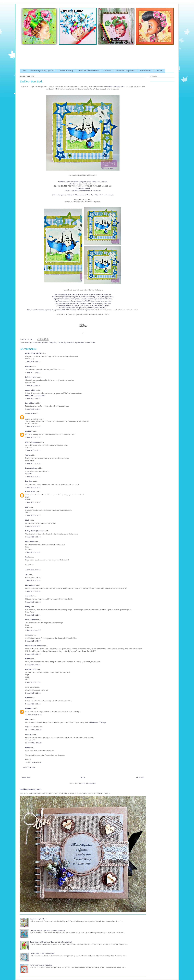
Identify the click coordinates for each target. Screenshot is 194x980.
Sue (27, 507)
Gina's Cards (30, 492)
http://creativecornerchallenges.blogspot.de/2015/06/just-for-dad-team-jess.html (83, 301)
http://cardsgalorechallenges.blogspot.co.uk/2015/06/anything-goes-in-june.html (83, 294)
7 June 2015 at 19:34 (33, 537)
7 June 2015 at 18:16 (33, 502)
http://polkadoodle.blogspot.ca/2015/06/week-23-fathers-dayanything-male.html (83, 303)
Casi (27, 557)
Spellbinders (80, 343)
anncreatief (30, 414)
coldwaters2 (30, 542)
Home (24, 71)
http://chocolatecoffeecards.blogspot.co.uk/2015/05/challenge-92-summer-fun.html (83, 299)
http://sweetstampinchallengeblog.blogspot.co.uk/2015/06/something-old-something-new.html (61, 310)
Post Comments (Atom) (88, 783)
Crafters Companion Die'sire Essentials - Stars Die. (83, 190)
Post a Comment (29, 767)
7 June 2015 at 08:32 (33, 362)
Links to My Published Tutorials (88, 71)
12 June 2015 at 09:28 (33, 743)
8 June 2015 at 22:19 (33, 693)
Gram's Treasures (32, 442)
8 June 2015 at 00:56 (33, 641)
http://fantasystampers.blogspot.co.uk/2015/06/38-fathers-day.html (83, 308)
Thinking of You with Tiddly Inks (41, 965)
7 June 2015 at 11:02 (33, 437)
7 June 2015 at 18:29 (33, 515)
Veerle (28, 455)
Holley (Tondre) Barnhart (35, 531)
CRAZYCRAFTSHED (33, 353)
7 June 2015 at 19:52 (33, 570)
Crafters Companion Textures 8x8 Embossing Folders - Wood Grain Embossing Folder (83, 195)
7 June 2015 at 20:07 (33, 581)
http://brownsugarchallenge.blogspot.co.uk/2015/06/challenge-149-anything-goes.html (83, 297)
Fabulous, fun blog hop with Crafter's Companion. (47, 930)
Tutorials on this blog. (67, 71)
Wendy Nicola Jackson (34, 646)
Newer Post (26, 777)
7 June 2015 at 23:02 (33, 630)
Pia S (27, 520)
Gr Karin (28, 473)
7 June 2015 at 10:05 (33, 409)
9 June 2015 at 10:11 (33, 704)
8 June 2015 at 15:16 (33, 682)
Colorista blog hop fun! (38, 919)
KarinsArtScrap (31, 468)
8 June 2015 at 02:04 (33, 654)
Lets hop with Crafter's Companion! (42, 953)
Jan (27, 574)
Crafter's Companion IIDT (115, 87)
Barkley (28, 343)
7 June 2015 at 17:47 (33, 487)
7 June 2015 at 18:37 (33, 526)
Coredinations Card (83, 188)
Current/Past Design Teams (125, 71)
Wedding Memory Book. (30, 789)
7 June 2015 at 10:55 (33, 427)
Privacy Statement (145, 71)
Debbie (28, 659)
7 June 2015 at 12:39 (33, 450)
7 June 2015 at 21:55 (33, 602)
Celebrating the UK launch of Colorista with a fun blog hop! (51, 942)
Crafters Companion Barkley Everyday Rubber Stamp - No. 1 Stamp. (83, 182)
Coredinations (36, 343)
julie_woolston (31, 377)
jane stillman (30, 403)
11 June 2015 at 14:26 (33, 730)
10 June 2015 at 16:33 (33, 715)
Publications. (107, 71)
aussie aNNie (30, 390)
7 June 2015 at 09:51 (33, 398)
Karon (28, 719)
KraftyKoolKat (31, 669)
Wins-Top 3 (159, 71)
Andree (28, 635)
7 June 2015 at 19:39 (33, 552)
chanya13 (29, 735)
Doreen (28, 366)
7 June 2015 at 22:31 (33, 615)
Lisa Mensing (30, 585)
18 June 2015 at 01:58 (33, 763)
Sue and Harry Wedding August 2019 (43, 71)
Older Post (140, 777)
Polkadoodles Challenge (97, 722)
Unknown (29, 431)
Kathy (27, 698)
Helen (27, 748)
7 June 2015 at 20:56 (33, 591)
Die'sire (61, 343)
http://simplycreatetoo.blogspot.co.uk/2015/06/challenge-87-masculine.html (83, 305)
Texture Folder (90, 343)
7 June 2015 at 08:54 (33, 385)
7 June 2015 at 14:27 (33, 476)
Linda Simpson (31, 620)
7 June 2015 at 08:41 (33, 372)
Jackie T (28, 596)
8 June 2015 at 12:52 (33, 665)
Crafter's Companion (50, 343)
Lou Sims (29, 481)
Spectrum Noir (75, 184)
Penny (28, 607)
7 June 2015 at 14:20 (33, 463)
